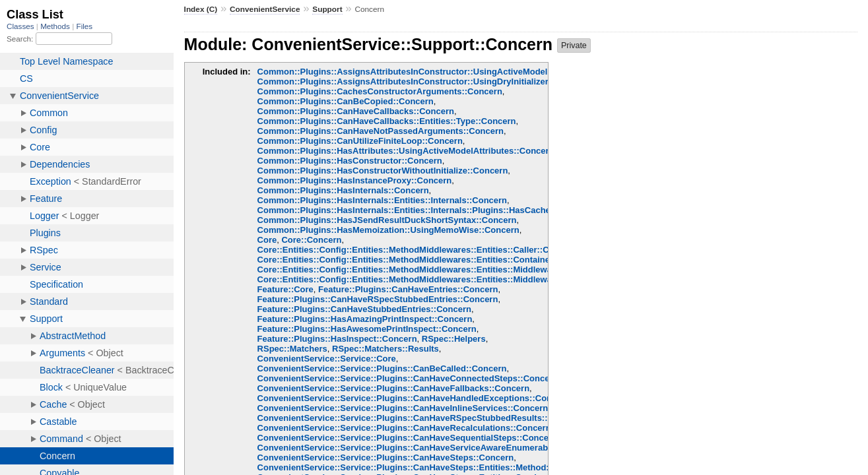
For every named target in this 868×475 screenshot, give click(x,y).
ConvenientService (265, 9)
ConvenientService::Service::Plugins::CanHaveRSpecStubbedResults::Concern (420, 418)
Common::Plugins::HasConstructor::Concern (350, 161)
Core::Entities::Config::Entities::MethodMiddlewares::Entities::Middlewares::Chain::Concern (446, 279)
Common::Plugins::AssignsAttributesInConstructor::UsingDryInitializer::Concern (423, 81)
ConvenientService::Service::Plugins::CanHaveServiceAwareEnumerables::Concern (429, 448)
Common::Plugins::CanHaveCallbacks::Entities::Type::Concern (387, 121)
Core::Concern (311, 240)
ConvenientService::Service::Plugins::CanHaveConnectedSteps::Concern (408, 378)
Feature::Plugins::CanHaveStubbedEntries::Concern (364, 309)
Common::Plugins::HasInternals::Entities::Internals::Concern (382, 200)
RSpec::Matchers (292, 349)
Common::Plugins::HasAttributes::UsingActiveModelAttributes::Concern (406, 151)
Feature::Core (285, 289)
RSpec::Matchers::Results (385, 349)
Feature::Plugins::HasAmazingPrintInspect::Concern (365, 319)
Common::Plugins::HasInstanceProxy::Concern (355, 180)
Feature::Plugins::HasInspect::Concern (337, 339)
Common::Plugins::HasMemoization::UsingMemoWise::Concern (388, 230)
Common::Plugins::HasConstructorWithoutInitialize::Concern (383, 171)
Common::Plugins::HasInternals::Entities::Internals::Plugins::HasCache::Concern (424, 210)
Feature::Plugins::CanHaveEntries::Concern (408, 289)
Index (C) (201, 9)
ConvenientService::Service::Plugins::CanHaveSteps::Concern (386, 458)
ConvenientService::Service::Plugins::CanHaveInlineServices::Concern (403, 408)
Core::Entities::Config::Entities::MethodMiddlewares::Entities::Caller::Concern (417, 250)
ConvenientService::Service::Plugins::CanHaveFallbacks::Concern (394, 388)
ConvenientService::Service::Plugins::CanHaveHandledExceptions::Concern (414, 398)
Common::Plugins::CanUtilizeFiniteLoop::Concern (360, 141)
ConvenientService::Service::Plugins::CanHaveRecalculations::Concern (404, 428)
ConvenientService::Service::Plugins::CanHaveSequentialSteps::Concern (407, 438)
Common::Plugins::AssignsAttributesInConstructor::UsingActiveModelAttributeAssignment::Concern (465, 72)
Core (267, 240)
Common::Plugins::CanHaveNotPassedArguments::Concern (381, 131)
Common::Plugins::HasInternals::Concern (343, 190)
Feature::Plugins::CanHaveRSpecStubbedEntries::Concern (378, 299)
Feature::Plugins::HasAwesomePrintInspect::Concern (367, 329)
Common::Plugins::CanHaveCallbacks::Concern (356, 111)
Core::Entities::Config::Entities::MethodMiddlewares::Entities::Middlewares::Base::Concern (445, 269)
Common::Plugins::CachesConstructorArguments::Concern (380, 91)
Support (327, 9)
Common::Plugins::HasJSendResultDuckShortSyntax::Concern (387, 220)
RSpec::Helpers (454, 339)
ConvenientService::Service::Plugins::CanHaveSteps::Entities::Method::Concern (422, 467)
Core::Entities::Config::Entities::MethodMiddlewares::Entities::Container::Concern (426, 260)
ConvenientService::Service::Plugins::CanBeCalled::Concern (382, 368)
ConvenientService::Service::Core (327, 359)
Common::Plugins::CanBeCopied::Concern (346, 101)
